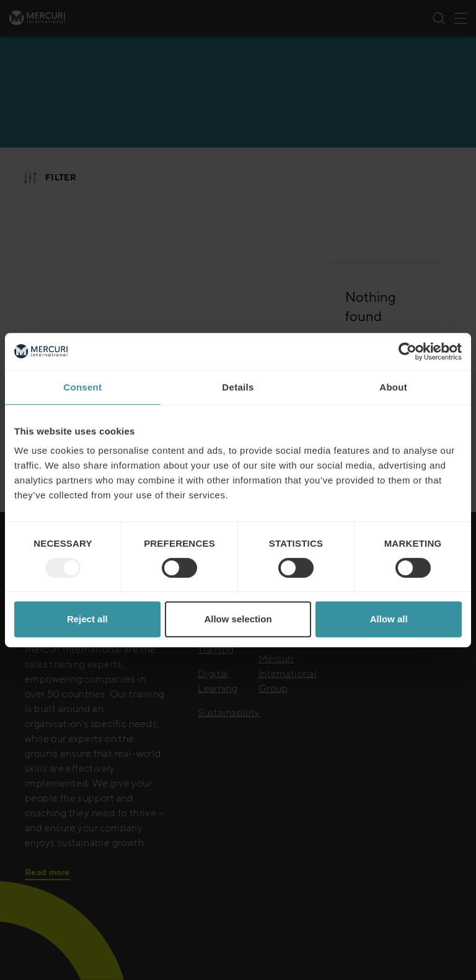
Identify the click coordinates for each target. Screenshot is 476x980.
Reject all (87, 619)
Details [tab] (238, 387)
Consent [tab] (82, 387)
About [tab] (393, 387)
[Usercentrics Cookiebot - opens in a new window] (408, 351)
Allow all (389, 619)
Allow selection (238, 619)
